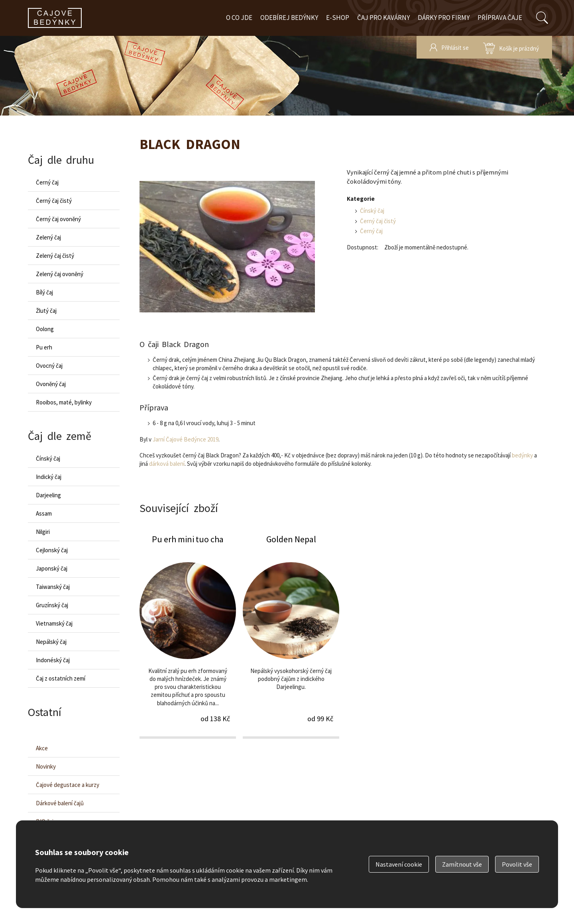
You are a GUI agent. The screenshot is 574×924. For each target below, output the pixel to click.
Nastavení (399, 864)
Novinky (46, 766)
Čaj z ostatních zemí (61, 678)
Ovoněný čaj (51, 384)
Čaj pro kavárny (383, 18)
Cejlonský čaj (52, 550)
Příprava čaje (500, 18)
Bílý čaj (44, 292)
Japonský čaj (52, 568)
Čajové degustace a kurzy (68, 785)
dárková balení (167, 464)
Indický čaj (49, 477)
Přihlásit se (455, 48)
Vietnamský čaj (54, 623)
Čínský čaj (372, 211)
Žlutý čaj (46, 311)
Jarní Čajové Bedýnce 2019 (186, 439)
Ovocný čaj (49, 366)
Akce (42, 748)
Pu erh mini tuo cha (188, 636)
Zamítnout (462, 864)
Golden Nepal (291, 636)
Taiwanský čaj (53, 587)
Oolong (45, 329)
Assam (44, 513)
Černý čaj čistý (378, 221)
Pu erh (44, 347)
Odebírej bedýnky (289, 18)
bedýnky (522, 455)
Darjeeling (48, 495)
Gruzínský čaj (52, 605)
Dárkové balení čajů (60, 803)
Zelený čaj (48, 237)
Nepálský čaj (51, 642)
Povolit (517, 864)
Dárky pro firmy (444, 18)
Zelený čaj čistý (55, 256)
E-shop (338, 18)
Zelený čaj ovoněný (60, 274)
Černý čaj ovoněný (58, 219)
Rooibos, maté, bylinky (64, 402)
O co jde (239, 18)
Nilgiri (43, 532)
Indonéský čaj (53, 660)
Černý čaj (371, 231)
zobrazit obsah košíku (511, 47)
